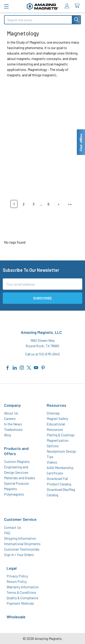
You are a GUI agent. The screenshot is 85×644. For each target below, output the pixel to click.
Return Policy (17, 581)
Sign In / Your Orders (19, 555)
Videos (52, 462)
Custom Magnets (17, 461)
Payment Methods (20, 603)
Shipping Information (20, 538)
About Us (11, 413)
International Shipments (22, 544)
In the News (13, 424)
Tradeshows (13, 429)
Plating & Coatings (61, 435)
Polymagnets (14, 494)
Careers (10, 418)
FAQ (7, 533)
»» (70, 204)
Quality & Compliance (22, 598)
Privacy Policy (17, 576)
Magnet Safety (57, 418)
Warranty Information (23, 587)
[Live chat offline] (81, 142)
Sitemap (53, 413)
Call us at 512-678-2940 (42, 354)
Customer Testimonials (22, 549)
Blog (7, 435)
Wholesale (16, 617)
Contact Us (13, 527)
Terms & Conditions (21, 592)
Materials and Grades (20, 478)
